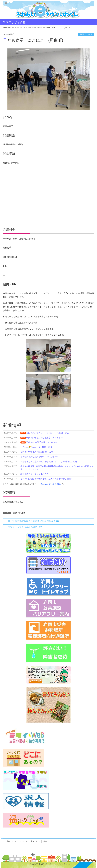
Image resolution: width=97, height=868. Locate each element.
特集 (45, 841)
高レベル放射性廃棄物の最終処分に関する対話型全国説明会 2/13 (33, 521)
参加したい (35, 841)
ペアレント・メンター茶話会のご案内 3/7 (25, 527)
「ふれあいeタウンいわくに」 (50, 484)
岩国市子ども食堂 (86, 34)
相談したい (11, 841)
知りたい (23, 841)
